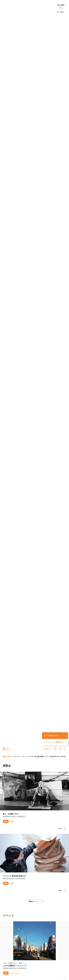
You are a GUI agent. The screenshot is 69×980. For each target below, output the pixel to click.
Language (47, 749)
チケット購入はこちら (51, 736)
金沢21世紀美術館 (6, 749)
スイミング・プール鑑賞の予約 (54, 742)
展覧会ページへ (33, 901)
